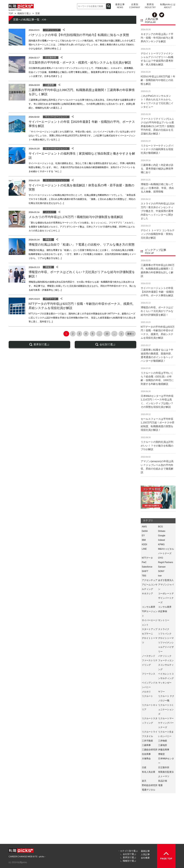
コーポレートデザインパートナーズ (166, 598)
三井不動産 (147, 741)
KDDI (145, 544)
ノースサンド (149, 656)
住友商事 (146, 754)
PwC (144, 562)
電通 (160, 785)
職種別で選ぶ (24, 13)
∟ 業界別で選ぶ (128, 857)
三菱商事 (50, 85)
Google (162, 536)
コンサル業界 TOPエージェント (150, 611)
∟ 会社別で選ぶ (128, 854)
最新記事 (145, 851)
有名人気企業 (149, 772)
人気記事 (145, 854)
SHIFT (145, 571)
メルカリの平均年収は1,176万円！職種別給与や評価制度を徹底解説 (76, 217)
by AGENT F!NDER (15, 10)
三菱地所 (163, 745)
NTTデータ (51, 299)
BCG (161, 527)
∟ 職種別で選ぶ (128, 861)
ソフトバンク (165, 634)
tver (160, 576)
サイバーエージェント (56, 117)
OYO (161, 558)
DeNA (145, 531)
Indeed (162, 540)
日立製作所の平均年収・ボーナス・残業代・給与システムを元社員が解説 (80, 63)
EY (143, 536)
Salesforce (147, 567)
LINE (144, 549)
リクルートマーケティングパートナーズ (166, 723)
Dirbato (162, 531)
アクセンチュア (150, 580)
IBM (144, 540)
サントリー (164, 620)
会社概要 (145, 857)
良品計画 (163, 781)
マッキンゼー (165, 683)
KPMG (161, 544)
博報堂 (48, 240)
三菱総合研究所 (150, 750)
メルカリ (50, 212)
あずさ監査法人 (166, 580)
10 (107, 334)
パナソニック (52, 30)
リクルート (147, 696)
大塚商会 (146, 759)
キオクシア (147, 594)
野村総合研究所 (150, 785)
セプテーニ (147, 634)
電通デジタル (149, 790)
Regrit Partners (166, 562)
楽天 (144, 781)
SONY (161, 571)
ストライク (164, 629)
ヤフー (161, 692)
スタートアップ (150, 629)
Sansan (162, 567)
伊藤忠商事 (164, 750)
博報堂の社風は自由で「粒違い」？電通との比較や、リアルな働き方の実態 (82, 245)
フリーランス (149, 674)
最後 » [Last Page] (130, 334)
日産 (144, 767)
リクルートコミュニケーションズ (166, 709)
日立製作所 (51, 57)
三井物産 (163, 741)
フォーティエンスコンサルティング (166, 665)
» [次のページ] (121, 334)
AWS (144, 527)
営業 (38, 13)
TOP (11, 13)
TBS (144, 576)
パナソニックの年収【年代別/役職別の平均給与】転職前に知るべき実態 (79, 35)
